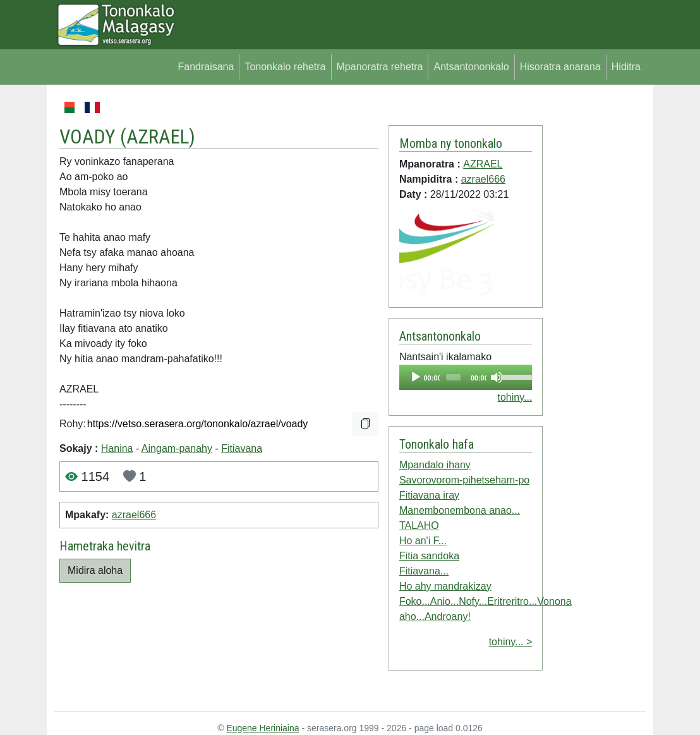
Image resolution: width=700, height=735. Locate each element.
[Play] (416, 377)
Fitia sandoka (429, 556)
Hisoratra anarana (560, 67)
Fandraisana (206, 67)
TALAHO (419, 525)
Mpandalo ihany (435, 465)
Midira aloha (95, 570)
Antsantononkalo (471, 67)
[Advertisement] (594, 289)
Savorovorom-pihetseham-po (464, 480)
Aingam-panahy (177, 448)
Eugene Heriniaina (262, 728)
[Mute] (497, 377)
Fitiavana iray (429, 495)
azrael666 (134, 515)
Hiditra (626, 67)
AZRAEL (158, 137)
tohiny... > (511, 642)
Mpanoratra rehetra (380, 67)
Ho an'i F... (423, 541)
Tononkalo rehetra (285, 67)
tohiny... (515, 397)
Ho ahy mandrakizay (445, 586)
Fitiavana (242, 448)
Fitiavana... (424, 571)
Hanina (117, 448)
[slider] (453, 377)
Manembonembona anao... (460, 510)
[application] (466, 377)
